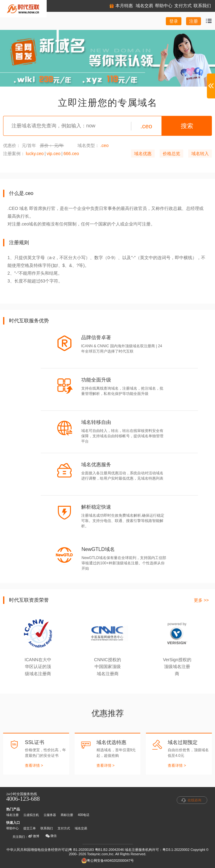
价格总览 (171, 154)
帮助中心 (12, 828)
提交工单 (30, 828)
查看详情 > (34, 766)
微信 (51, 836)
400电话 (84, 815)
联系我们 (47, 828)
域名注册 (12, 815)
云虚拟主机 (31, 815)
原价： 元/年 (52, 145)
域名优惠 (143, 154)
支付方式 (64, 828)
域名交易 (81, 828)
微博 (34, 836)
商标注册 (67, 815)
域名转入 (200, 154)
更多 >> (201, 600)
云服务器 (50, 815)
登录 (174, 21)
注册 (194, 21)
